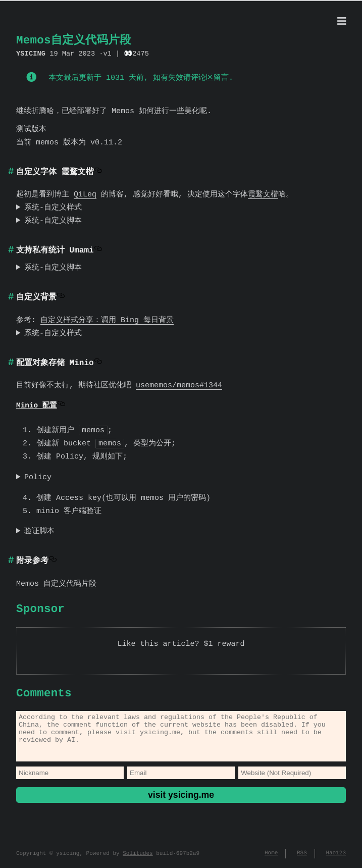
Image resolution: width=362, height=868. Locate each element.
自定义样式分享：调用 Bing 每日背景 (107, 320)
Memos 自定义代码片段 (56, 583)
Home (271, 858)
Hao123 (336, 858)
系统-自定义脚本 (53, 220)
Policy (38, 476)
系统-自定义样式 (53, 207)
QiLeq (85, 194)
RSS (302, 858)
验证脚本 (39, 530)
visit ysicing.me (181, 802)
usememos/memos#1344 (179, 385)
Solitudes (138, 858)
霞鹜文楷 (263, 194)
